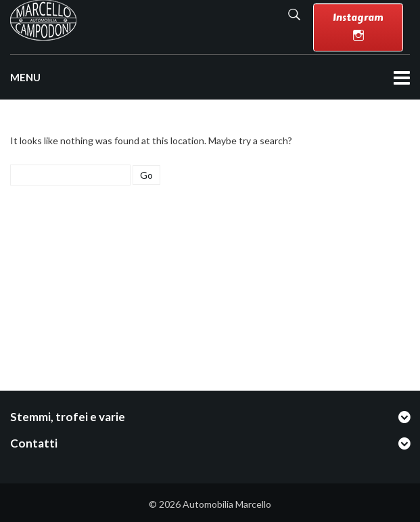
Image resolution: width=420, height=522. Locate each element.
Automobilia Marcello (227, 504)
